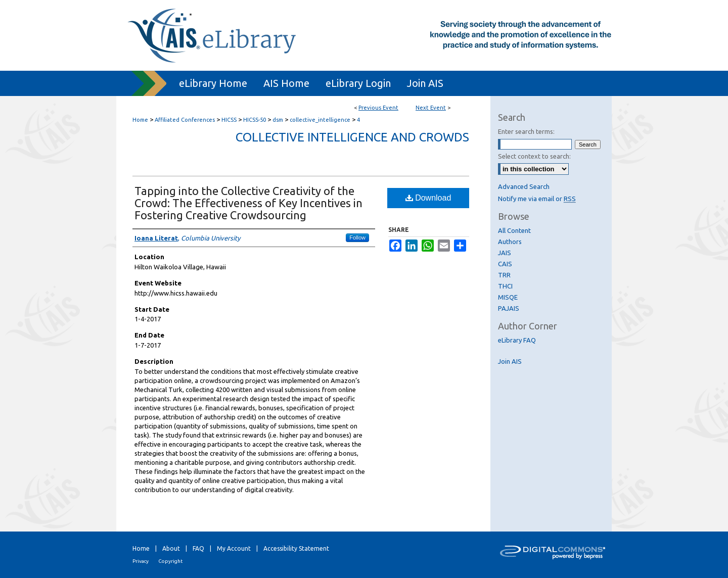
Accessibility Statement (296, 548)
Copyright (170, 561)
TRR (504, 275)
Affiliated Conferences (186, 120)
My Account (234, 548)
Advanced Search (524, 186)
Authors (510, 242)
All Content (514, 230)
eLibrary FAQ (517, 340)
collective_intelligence (321, 120)
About (171, 548)
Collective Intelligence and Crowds (352, 137)
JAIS (505, 253)
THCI (505, 286)
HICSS (230, 120)
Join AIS (510, 361)
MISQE (508, 297)
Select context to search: (534, 156)
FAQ (198, 548)
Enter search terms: (526, 131)
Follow (357, 237)
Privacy (141, 561)
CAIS (505, 264)
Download (428, 198)
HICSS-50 (255, 120)
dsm (279, 120)
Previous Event (378, 108)
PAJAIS (509, 308)
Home (140, 120)
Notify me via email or (537, 199)
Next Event (431, 108)
